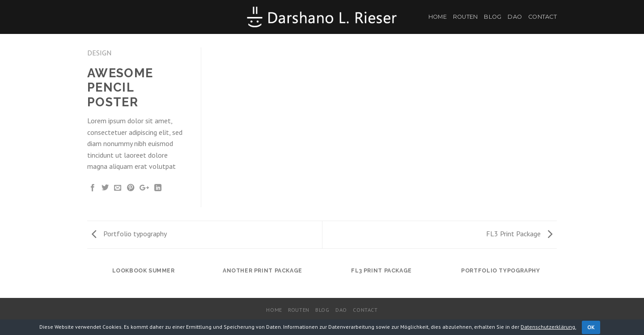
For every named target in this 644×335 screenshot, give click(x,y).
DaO (515, 17)
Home (438, 17)
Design (99, 53)
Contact (542, 17)
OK (591, 327)
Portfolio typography (129, 234)
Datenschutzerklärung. (548, 327)
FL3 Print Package (519, 234)
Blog (493, 17)
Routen (466, 17)
